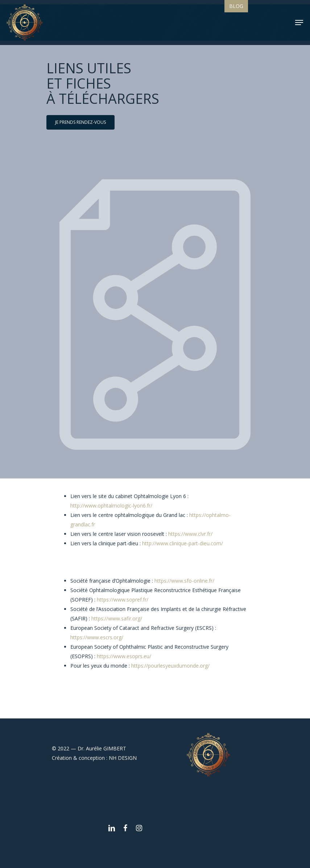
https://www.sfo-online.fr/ (184, 581)
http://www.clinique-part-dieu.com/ (183, 543)
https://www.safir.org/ (117, 618)
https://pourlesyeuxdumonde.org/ (170, 666)
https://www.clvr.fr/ (190, 534)
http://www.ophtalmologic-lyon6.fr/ (111, 506)
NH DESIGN (123, 758)
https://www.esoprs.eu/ (124, 656)
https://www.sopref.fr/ (123, 600)
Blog (236, 6)
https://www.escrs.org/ (97, 637)
